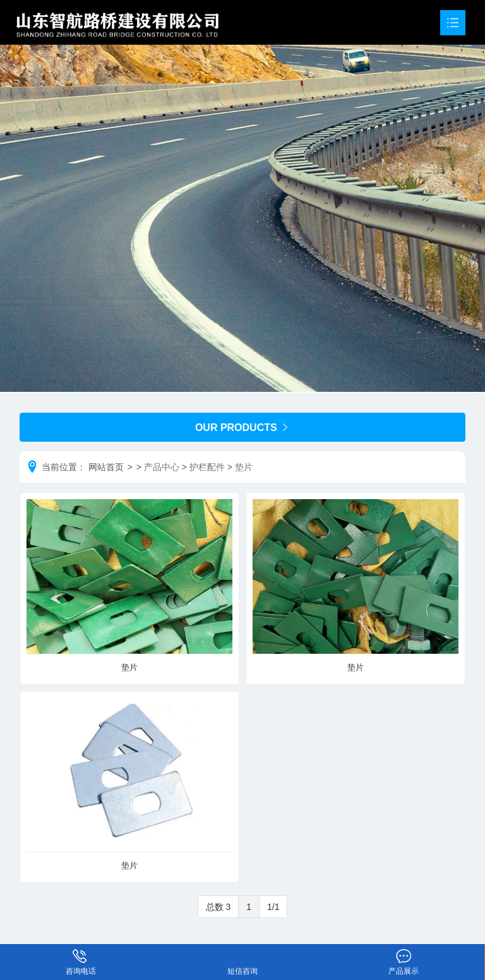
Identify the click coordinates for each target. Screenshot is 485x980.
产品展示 (404, 953)
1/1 (273, 907)
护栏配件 (207, 467)
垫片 (244, 467)
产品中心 (162, 467)
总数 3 (219, 907)
